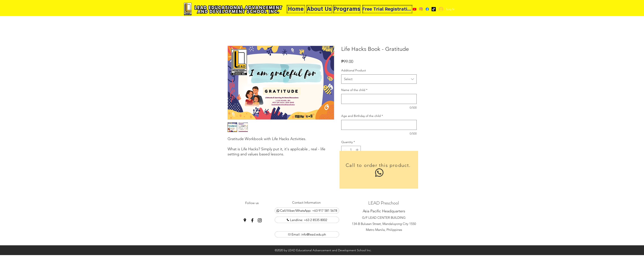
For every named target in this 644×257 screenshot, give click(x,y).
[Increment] (357, 150)
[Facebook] (427, 9)
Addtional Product (354, 70)
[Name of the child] (379, 99)
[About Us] (319, 9)
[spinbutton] (351, 150)
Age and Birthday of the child (362, 116)
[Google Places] (434, 9)
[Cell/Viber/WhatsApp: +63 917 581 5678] (307, 211)
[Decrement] (345, 150)
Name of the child (354, 90)
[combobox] (379, 79)
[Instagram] (260, 220)
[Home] (296, 9)
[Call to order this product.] (379, 170)
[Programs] (347, 9)
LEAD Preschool (384, 203)
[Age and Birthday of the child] (379, 125)
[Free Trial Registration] (387, 9)
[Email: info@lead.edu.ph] (307, 234)
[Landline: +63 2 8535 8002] (307, 220)
